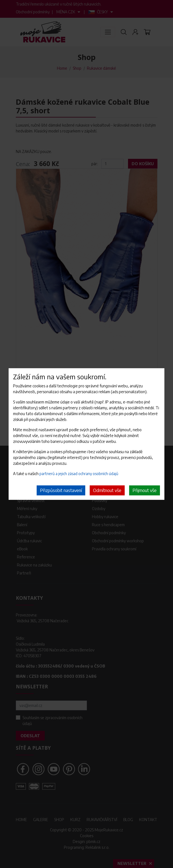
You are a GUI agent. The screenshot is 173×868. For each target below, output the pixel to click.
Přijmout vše (145, 490)
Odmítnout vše (107, 490)
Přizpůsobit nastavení (61, 490)
